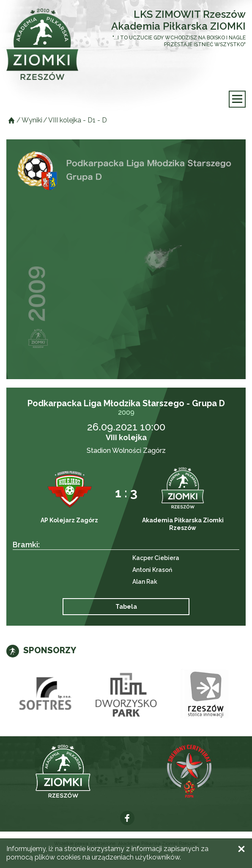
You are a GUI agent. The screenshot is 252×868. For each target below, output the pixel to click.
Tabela (126, 607)
